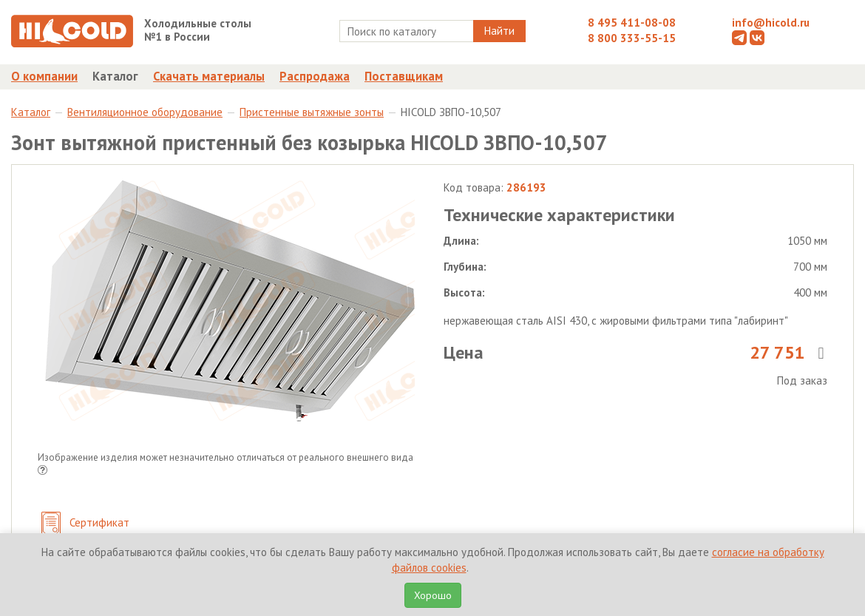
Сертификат (85, 524)
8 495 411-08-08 (632, 23)
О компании (44, 76)
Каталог (115, 76)
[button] (43, 471)
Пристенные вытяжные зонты (312, 112)
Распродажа (315, 76)
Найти (499, 31)
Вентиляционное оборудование (145, 112)
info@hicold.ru (771, 23)
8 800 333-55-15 (632, 38)
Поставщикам (404, 76)
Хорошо (433, 595)
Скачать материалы (209, 76)
